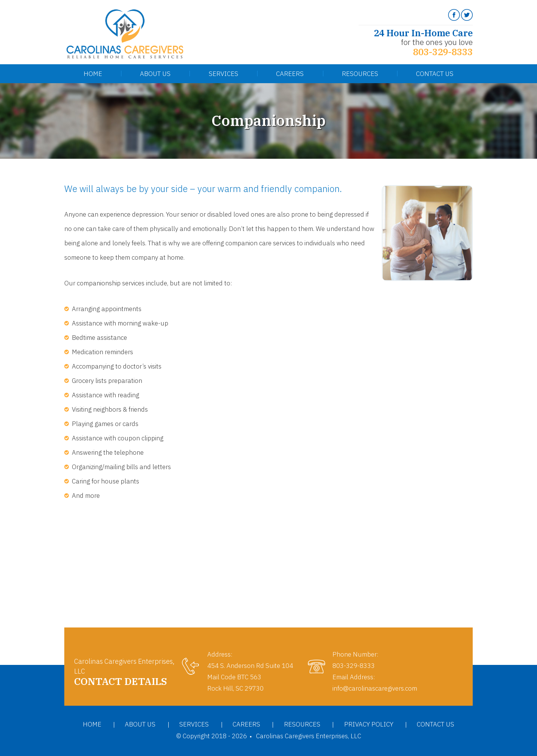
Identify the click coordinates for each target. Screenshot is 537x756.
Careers (290, 74)
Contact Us (435, 74)
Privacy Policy (369, 724)
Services (223, 74)
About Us (155, 74)
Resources (360, 74)
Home (93, 74)
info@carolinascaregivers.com (375, 688)
